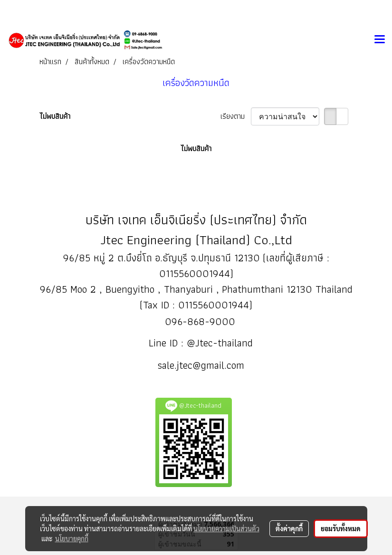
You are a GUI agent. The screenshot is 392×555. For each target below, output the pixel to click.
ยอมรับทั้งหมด (341, 528)
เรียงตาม (236, 116)
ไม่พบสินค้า (55, 116)
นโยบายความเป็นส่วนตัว (226, 528)
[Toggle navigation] (380, 40)
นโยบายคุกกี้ (72, 538)
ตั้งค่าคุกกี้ (289, 528)
